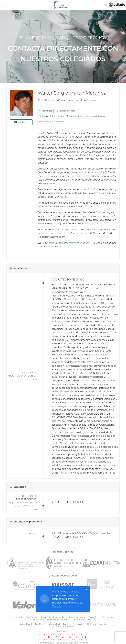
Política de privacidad (47, 624)
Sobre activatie (77, 617)
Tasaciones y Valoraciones (52, 121)
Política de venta (97, 624)
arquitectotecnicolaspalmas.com (80, 100)
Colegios (94, 617)
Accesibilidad (46, 111)
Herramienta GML (57, 620)
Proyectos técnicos (95, 116)
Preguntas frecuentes (53, 617)
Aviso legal (26, 624)
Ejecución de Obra (66, 111)
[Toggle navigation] (5, 5)
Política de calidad (63, 627)
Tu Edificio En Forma (83, 620)
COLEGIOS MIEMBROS (63, 552)
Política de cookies (73, 624)
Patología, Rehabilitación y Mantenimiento (60, 116)
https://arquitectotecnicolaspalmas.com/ (68, 243)
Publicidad (38, 620)
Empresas (107, 617)
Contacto (21, 122)
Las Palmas (47, 100)
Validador (32, 617)
